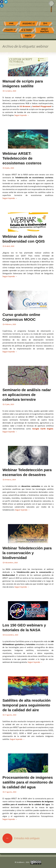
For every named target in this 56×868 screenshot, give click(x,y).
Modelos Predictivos (45, 30)
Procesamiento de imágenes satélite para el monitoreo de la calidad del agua (28, 782)
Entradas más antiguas (21, 838)
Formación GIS (10, 30)
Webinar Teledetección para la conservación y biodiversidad (27, 553)
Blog (45, 23)
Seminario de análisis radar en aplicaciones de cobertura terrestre (27, 395)
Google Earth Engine (43, 429)
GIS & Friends (27, 30)
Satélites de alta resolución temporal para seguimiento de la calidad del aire (27, 705)
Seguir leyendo (22, 115)
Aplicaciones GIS (29, 24)
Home (11, 23)
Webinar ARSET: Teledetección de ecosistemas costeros (22, 158)
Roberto (28, 36)
